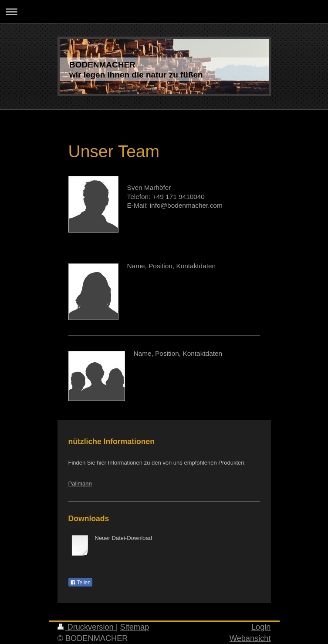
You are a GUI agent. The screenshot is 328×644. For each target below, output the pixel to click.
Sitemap (135, 627)
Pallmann (80, 484)
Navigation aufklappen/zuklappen (164, 12)
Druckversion (87, 627)
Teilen (80, 583)
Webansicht (250, 638)
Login (261, 627)
